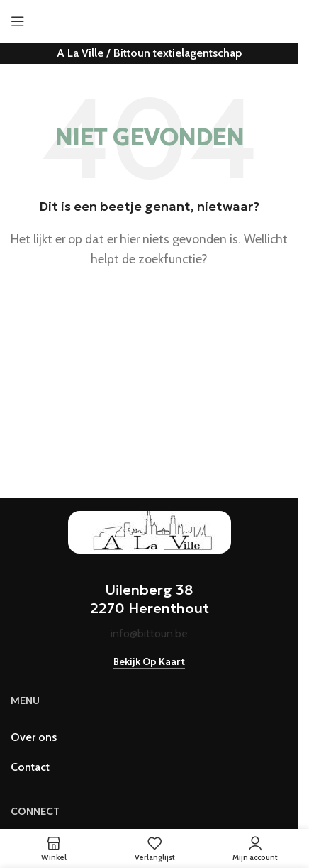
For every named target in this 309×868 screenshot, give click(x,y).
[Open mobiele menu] (18, 21)
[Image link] (150, 531)
